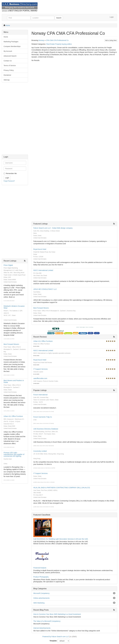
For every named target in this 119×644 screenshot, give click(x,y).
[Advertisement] (15, 120)
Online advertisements (41, 598)
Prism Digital (8, 265)
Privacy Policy (9, 70)
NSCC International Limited (43, 270)
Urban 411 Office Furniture (13, 416)
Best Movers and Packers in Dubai (14, 381)
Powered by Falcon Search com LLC (56, 637)
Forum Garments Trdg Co (43, 417)
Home (8, 25)
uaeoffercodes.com (40, 378)
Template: (53, 641)
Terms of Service (10, 66)
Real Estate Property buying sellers (59, 44)
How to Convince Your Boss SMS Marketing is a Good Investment (57, 614)
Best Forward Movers (11, 344)
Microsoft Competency (41, 593)
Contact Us (8, 61)
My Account (8, 51)
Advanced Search (10, 56)
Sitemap (7, 80)
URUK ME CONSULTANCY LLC (45, 289)
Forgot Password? (9, 181)
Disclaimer (7, 75)
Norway (41, 40)
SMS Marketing (39, 603)
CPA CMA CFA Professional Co (57, 40)
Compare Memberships (12, 46)
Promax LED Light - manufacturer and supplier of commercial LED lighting (14, 454)
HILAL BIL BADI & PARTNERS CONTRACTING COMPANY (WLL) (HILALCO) (62, 488)
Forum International (40, 395)
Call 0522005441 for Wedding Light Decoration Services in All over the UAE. (61, 539)
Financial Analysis (40, 568)
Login (112, 17)
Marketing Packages (11, 42)
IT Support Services (40, 369)
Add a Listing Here (111, 40)
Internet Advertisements (42, 628)
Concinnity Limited (40, 451)
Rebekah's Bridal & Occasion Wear (14, 307)
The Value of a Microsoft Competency (47, 621)
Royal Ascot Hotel (40, 249)
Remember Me (11, 173)
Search (59, 18)
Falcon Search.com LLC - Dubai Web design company (53, 228)
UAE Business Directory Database (46, 429)
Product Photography (41, 577)
